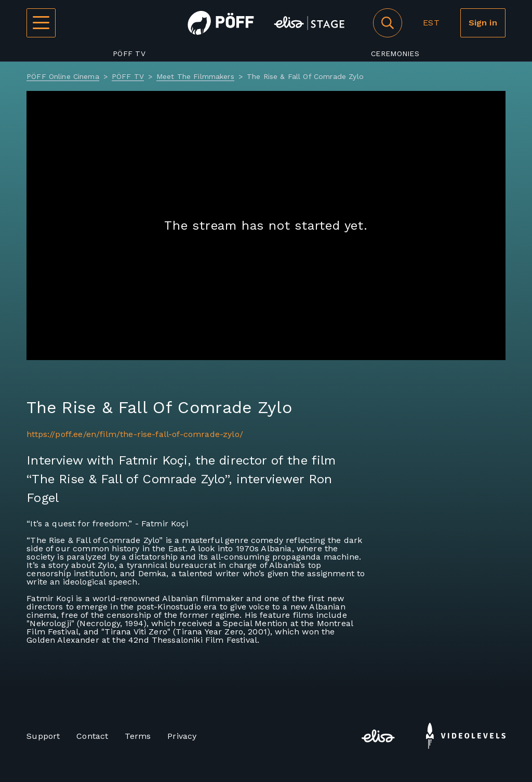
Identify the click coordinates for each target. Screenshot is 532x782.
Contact (92, 736)
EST (431, 23)
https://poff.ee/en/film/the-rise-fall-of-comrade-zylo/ (135, 434)
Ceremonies (395, 54)
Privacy (182, 736)
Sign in (483, 23)
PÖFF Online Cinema (63, 76)
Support (43, 736)
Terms (138, 736)
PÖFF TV (129, 54)
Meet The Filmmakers (195, 76)
